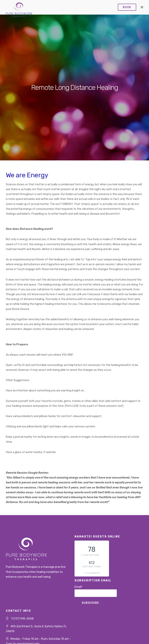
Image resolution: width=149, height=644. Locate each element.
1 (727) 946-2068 (22, 619)
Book (127, 7)
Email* (96, 591)
